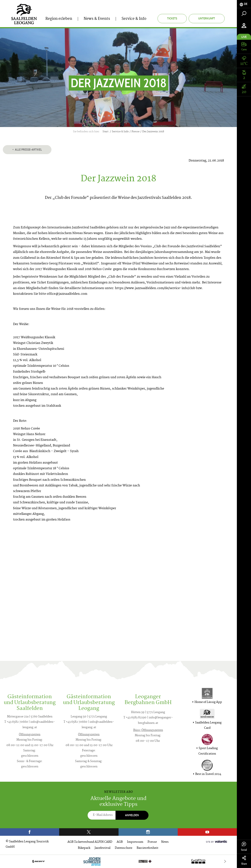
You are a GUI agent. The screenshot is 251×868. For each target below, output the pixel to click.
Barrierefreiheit (147, 848)
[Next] (225, 861)
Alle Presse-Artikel (27, 150)
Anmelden (132, 815)
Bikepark (84, 848)
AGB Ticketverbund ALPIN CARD (90, 842)
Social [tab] (244, 847)
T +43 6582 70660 (16, 722)
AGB (120, 842)
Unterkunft (207, 18)
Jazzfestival (103, 848)
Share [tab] (244, 861)
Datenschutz (124, 848)
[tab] (244, 4)
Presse (152, 842)
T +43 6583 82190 (135, 718)
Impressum (135, 842)
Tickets (172, 18)
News (165, 842)
